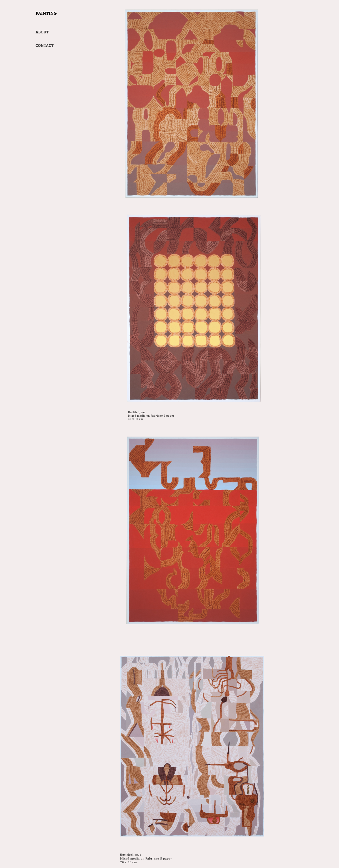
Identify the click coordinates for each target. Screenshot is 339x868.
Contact (45, 46)
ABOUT (42, 32)
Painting (46, 13)
